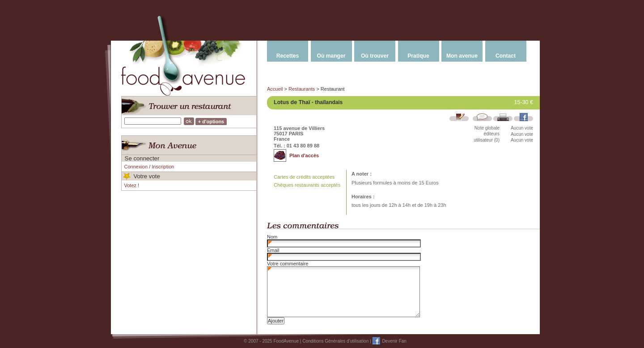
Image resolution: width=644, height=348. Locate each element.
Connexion (136, 167)
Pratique (418, 56)
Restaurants (302, 89)
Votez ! (132, 185)
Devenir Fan (394, 341)
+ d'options (211, 122)
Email (273, 250)
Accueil (275, 89)
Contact (506, 56)
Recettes (288, 56)
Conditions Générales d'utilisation (335, 341)
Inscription (163, 167)
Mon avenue (462, 56)
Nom (272, 237)
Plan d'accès (304, 155)
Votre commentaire (288, 264)
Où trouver (375, 56)
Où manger (331, 56)
